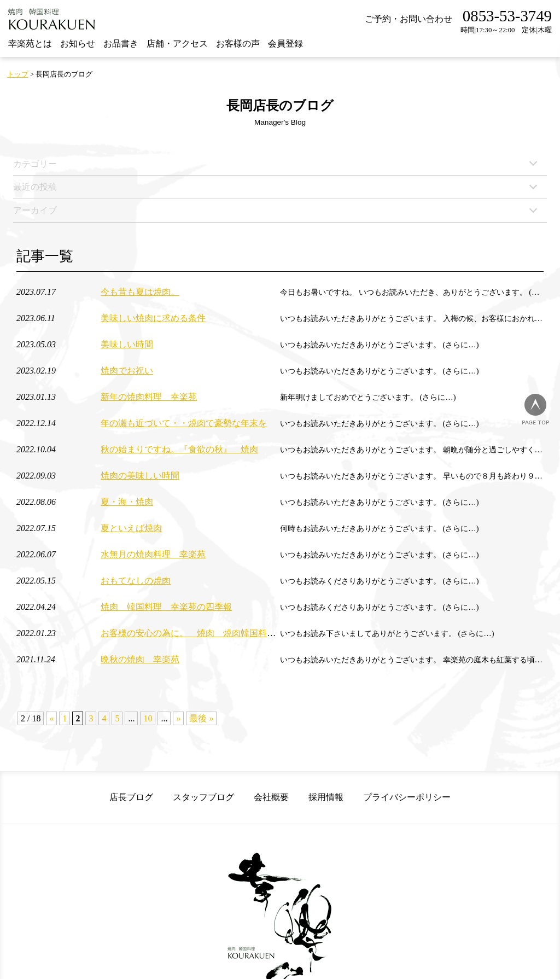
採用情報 (326, 797)
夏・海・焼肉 (127, 502)
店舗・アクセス (177, 43)
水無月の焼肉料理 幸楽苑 (153, 554)
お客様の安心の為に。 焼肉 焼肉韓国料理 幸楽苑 (206, 633)
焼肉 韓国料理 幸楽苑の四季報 (166, 607)
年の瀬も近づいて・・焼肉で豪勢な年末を (184, 423)
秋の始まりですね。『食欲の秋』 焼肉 (179, 449)
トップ (18, 74)
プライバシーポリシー (407, 797)
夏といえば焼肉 (131, 528)
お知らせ (78, 43)
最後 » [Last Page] (201, 718)
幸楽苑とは (30, 43)
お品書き (121, 43)
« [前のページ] (51, 718)
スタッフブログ (203, 797)
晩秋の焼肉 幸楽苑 (140, 659)
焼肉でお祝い (127, 371)
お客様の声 (238, 43)
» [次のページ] (178, 718)
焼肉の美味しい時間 (140, 476)
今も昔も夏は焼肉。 (140, 292)
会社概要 (271, 797)
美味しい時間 (127, 344)
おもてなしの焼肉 (136, 581)
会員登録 (285, 43)
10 (148, 718)
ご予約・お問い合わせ (409, 19)
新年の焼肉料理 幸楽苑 (149, 397)
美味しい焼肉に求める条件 (153, 318)
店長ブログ (131, 797)
